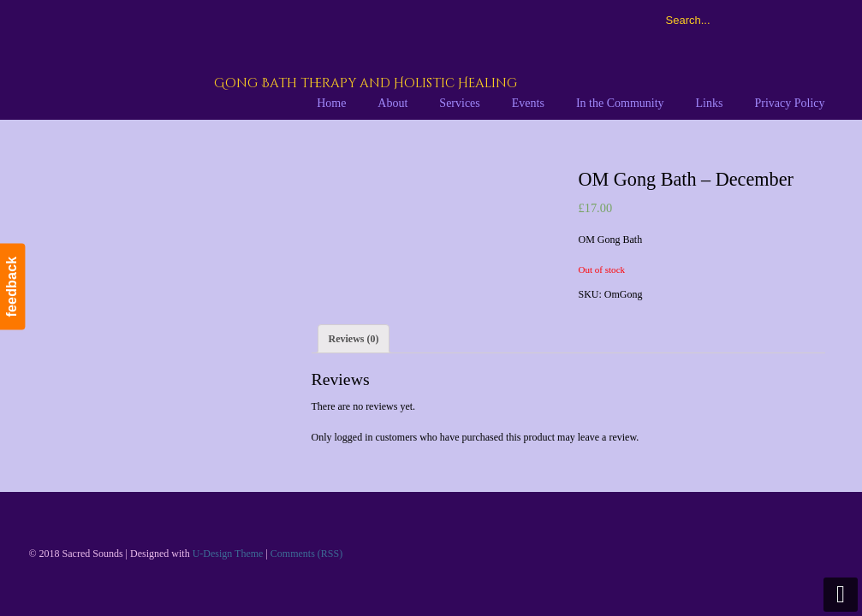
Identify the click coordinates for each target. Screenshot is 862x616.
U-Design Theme (228, 554)
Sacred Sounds (241, 59)
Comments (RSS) (306, 554)
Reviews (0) (354, 339)
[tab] (354, 339)
